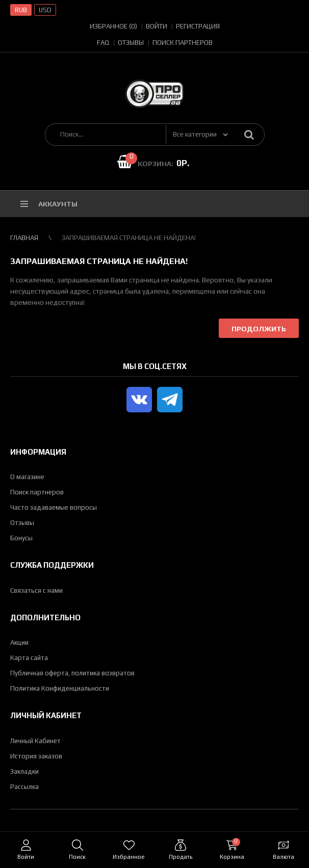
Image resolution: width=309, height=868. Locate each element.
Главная (24, 238)
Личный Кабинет (35, 741)
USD (45, 10)
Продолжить (259, 329)
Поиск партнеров (183, 43)
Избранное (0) (113, 26)
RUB (21, 10)
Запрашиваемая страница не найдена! (129, 238)
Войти (157, 26)
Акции (19, 642)
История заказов (36, 756)
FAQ (103, 43)
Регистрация (198, 26)
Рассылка (24, 787)
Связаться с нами (36, 590)
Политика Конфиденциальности (60, 688)
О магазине (27, 477)
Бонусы (21, 538)
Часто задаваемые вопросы (54, 507)
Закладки (24, 771)
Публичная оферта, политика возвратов (72, 673)
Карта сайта (29, 658)
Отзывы (131, 43)
